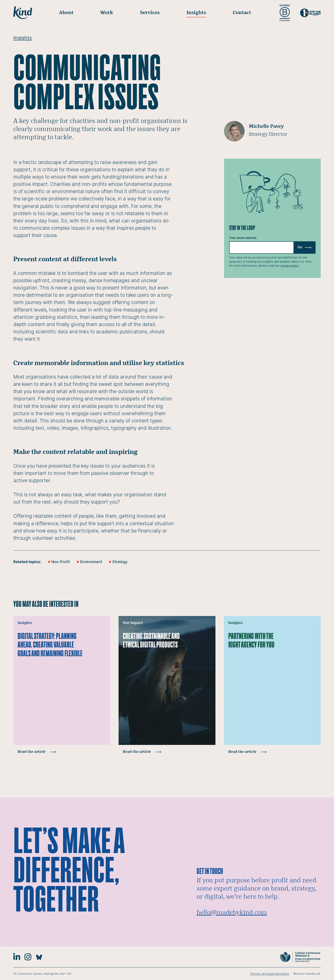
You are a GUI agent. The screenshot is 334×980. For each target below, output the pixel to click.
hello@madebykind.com (232, 913)
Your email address (243, 238)
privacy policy (290, 266)
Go (305, 247)
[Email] (272, 248)
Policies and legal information (270, 974)
